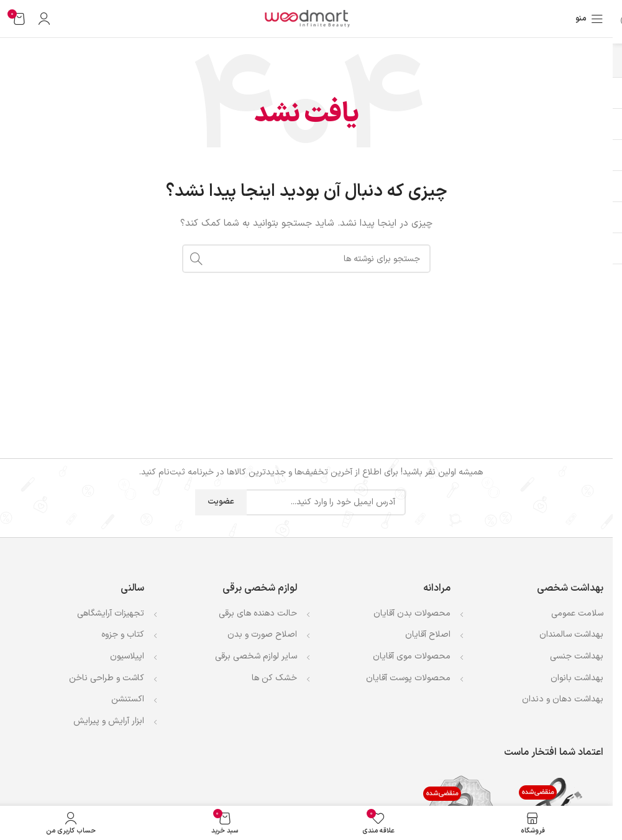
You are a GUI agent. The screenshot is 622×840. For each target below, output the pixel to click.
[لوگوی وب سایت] (306, 18)
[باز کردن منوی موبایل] (589, 19)
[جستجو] (306, 259)
